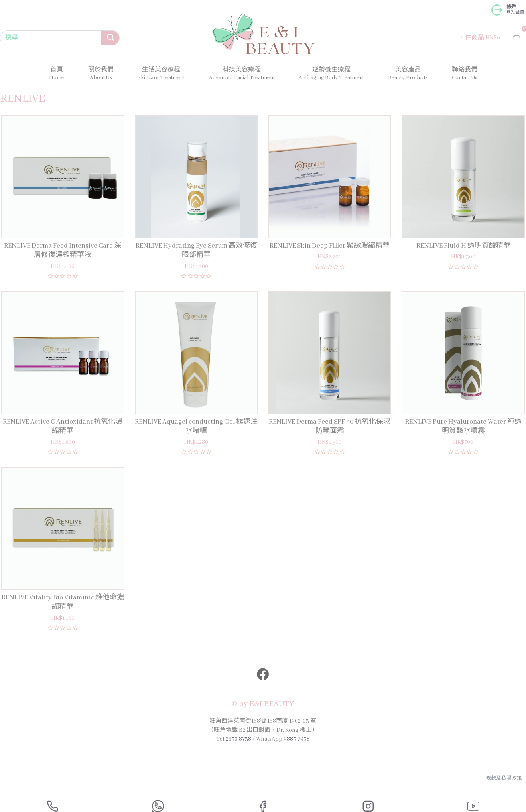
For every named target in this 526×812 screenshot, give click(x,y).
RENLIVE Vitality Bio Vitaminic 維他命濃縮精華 (63, 602)
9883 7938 (297, 740)
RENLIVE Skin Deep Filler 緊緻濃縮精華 (330, 246)
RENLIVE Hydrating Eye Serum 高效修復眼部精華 (196, 250)
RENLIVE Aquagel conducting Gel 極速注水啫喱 (196, 426)
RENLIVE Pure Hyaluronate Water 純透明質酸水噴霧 (463, 426)
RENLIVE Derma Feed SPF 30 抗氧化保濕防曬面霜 (330, 426)
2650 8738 (238, 740)
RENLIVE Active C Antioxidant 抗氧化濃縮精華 (63, 426)
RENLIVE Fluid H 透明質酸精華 (463, 246)
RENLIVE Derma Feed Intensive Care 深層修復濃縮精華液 (63, 250)
